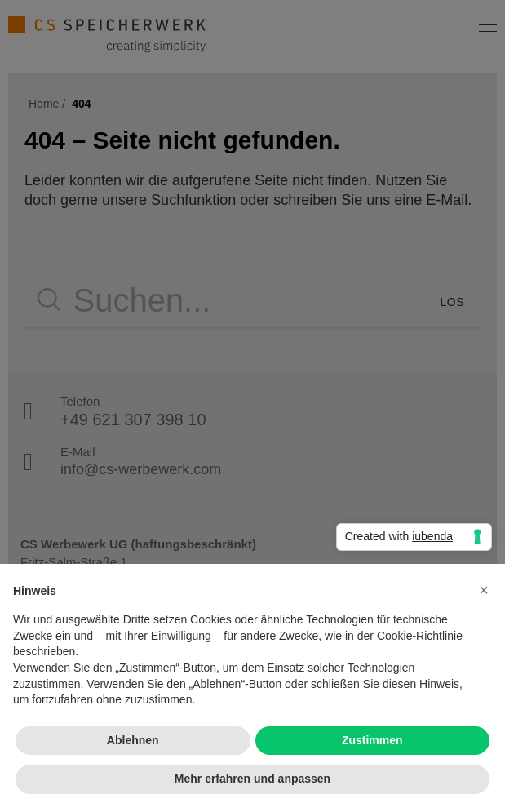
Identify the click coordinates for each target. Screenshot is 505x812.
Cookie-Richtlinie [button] (420, 636)
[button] (484, 590)
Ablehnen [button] (133, 740)
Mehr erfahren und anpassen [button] (253, 779)
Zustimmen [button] (372, 740)
